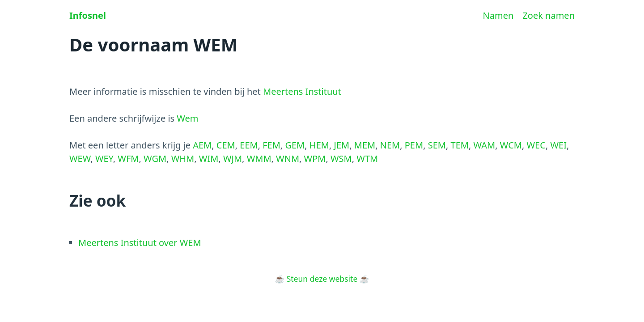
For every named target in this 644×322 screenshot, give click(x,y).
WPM (315, 159)
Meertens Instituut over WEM (140, 243)
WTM (367, 159)
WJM (233, 159)
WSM (341, 159)
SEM (437, 145)
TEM (460, 145)
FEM (271, 145)
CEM (226, 145)
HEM (319, 145)
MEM (365, 145)
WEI (558, 145)
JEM (341, 145)
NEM (390, 145)
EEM (249, 145)
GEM (295, 145)
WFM (128, 159)
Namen (498, 15)
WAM (484, 145)
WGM (155, 159)
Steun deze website (322, 279)
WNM (288, 159)
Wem (187, 118)
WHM (183, 159)
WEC (536, 145)
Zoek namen (549, 15)
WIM (209, 159)
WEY (104, 159)
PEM (414, 145)
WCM (511, 145)
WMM (259, 159)
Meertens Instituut (302, 91)
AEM (202, 145)
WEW (80, 159)
